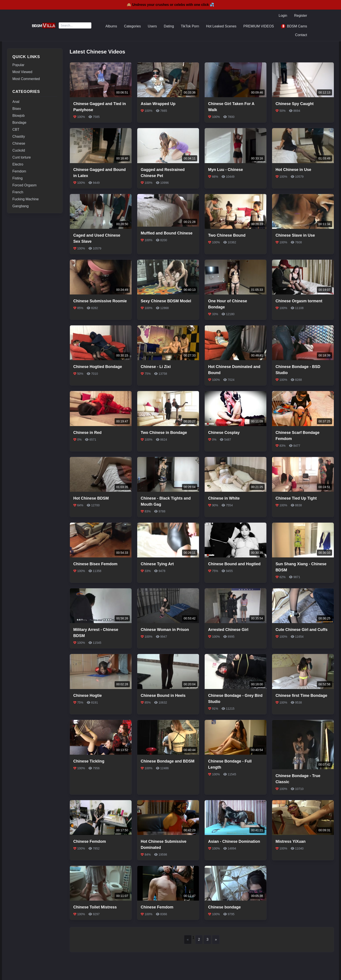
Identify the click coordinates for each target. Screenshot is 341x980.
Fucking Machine (26, 199)
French (18, 192)
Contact (301, 35)
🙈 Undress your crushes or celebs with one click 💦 (170, 5)
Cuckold (19, 150)
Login (283, 16)
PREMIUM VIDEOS (259, 26)
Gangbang (21, 206)
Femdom (19, 171)
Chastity (19, 136)
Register (301, 16)
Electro (18, 164)
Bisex (17, 109)
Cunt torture (22, 157)
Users (152, 26)
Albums (111, 26)
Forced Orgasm (24, 185)
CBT (16, 130)
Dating (169, 26)
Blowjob (18, 116)
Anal (16, 102)
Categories (132, 26)
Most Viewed (22, 72)
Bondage (19, 123)
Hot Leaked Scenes (221, 26)
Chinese (19, 143)
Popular (18, 65)
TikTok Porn (190, 26)
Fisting (18, 178)
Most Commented (26, 79)
